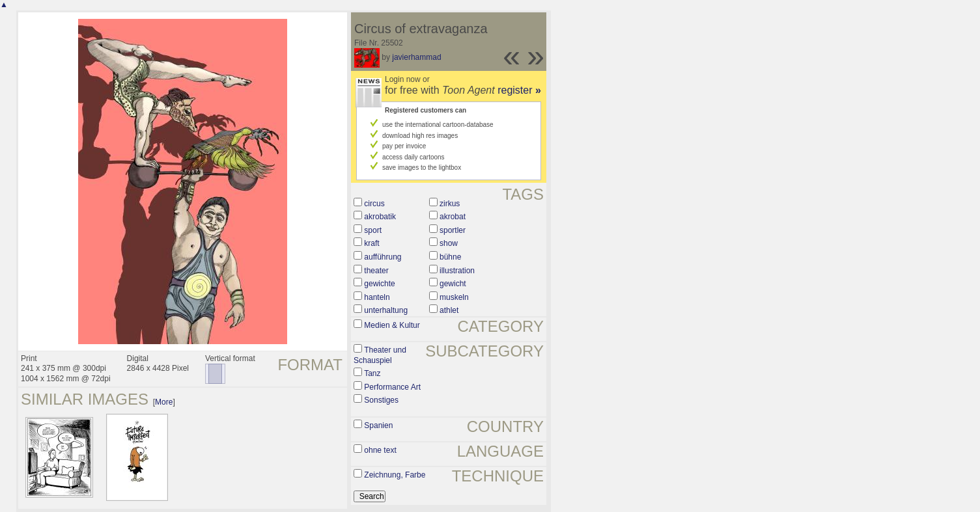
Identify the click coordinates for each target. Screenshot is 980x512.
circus (374, 204)
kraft (371, 243)
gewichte (379, 284)
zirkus (450, 204)
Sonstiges (381, 400)
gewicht (453, 284)
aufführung (383, 257)
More (164, 402)
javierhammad (416, 57)
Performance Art (392, 387)
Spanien (378, 425)
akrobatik (380, 217)
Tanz (372, 373)
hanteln (377, 297)
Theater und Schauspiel (380, 355)
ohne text (380, 450)
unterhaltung (386, 310)
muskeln (454, 297)
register (519, 90)
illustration (457, 271)
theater (376, 271)
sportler (453, 230)
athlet (449, 310)
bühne (450, 257)
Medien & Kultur (392, 325)
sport (373, 230)
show (449, 243)
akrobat (453, 217)
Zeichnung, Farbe (395, 475)
